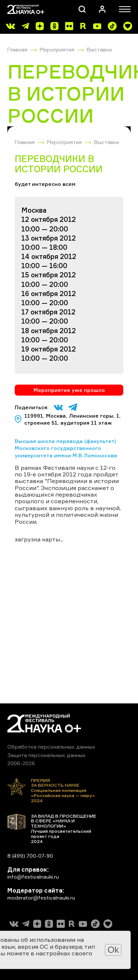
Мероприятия (57, 49)
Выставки (99, 49)
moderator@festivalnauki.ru (41, 898)
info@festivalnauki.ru (33, 877)
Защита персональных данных (47, 755)
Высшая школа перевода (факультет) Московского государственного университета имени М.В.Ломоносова (66, 448)
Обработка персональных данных (51, 747)
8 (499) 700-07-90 (30, 856)
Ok (113, 950)
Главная (17, 49)
